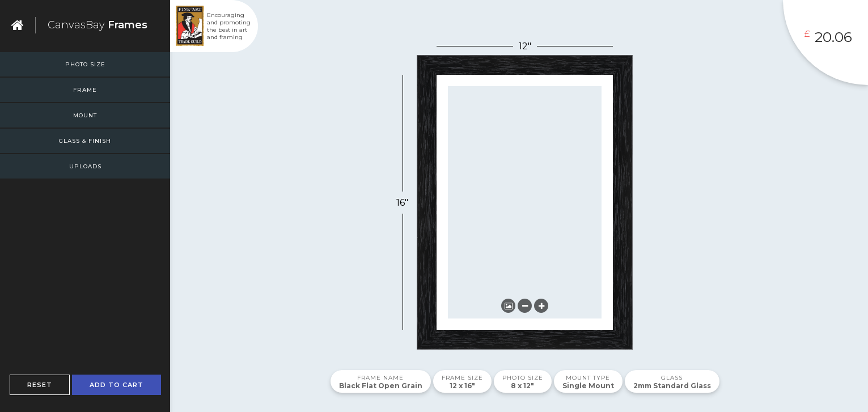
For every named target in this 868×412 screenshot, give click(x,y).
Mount (85, 115)
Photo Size (85, 64)
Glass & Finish (85, 141)
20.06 (833, 37)
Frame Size (462, 378)
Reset (40, 385)
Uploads (85, 166)
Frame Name (380, 378)
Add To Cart (117, 385)
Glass (672, 378)
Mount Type (588, 378)
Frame (85, 90)
